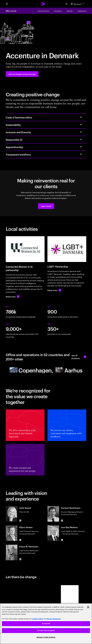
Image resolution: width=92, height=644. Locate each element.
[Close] (88, 607)
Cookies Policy (37, 619)
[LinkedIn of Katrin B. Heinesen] (20, 559)
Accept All (46, 624)
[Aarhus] (69, 370)
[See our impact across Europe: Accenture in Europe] (22, 74)
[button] (46, 206)
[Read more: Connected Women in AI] (13, 297)
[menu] (7, 4)
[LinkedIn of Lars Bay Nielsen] (62, 540)
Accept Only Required (46, 631)
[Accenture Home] (43, 4)
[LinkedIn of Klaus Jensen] (20, 540)
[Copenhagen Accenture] (31, 370)
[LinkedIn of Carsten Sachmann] (62, 521)
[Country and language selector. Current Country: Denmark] (78, 4)
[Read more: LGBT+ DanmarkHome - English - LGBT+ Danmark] (54, 290)
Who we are (11, 11)
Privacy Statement (54, 619)
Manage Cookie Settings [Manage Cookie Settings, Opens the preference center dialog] (46, 637)
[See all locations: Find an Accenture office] (79, 357)
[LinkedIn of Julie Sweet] (20, 521)
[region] (46, 624)
